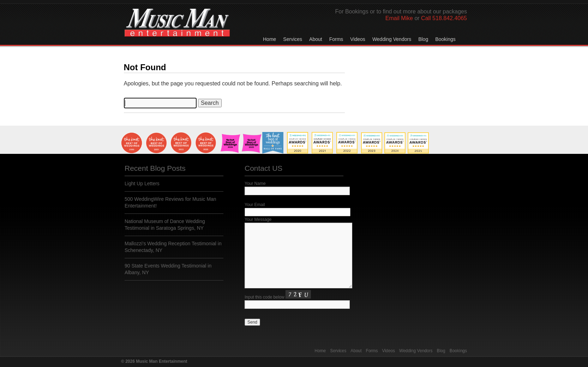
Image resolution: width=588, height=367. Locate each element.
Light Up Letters (142, 183)
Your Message (258, 219)
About (316, 39)
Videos (358, 39)
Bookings (445, 39)
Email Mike (399, 18)
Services (293, 39)
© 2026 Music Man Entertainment (154, 361)
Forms (336, 39)
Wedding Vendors (392, 39)
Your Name (255, 183)
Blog (423, 39)
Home (269, 39)
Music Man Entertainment (177, 30)
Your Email (255, 205)
